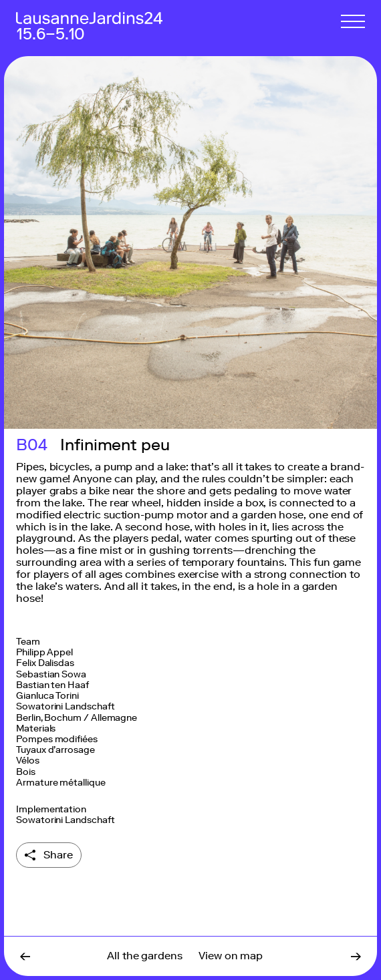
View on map (231, 956)
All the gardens (145, 956)
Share (58, 855)
